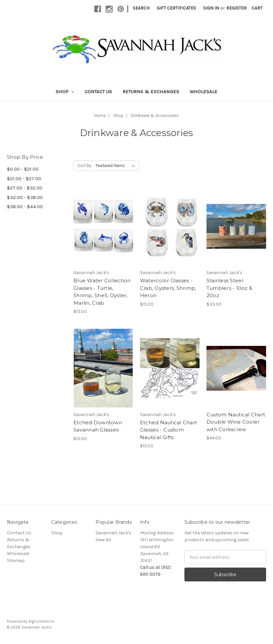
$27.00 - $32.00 (25, 188)
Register (236, 8)
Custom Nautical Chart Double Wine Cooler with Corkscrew (236, 422)
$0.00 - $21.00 (23, 169)
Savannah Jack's (113, 533)
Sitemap (16, 560)
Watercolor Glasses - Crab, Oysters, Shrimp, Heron (168, 288)
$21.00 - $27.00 (24, 179)
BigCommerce (41, 621)
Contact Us (98, 92)
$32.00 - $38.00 (25, 197)
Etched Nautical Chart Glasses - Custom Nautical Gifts (168, 430)
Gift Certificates (176, 8)
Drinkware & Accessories (155, 115)
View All (103, 540)
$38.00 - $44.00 (25, 207)
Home (100, 115)
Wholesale (204, 92)
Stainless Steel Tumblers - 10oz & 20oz (229, 288)
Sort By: (85, 166)
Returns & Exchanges (151, 92)
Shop (65, 92)
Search (141, 8)
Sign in (211, 8)
